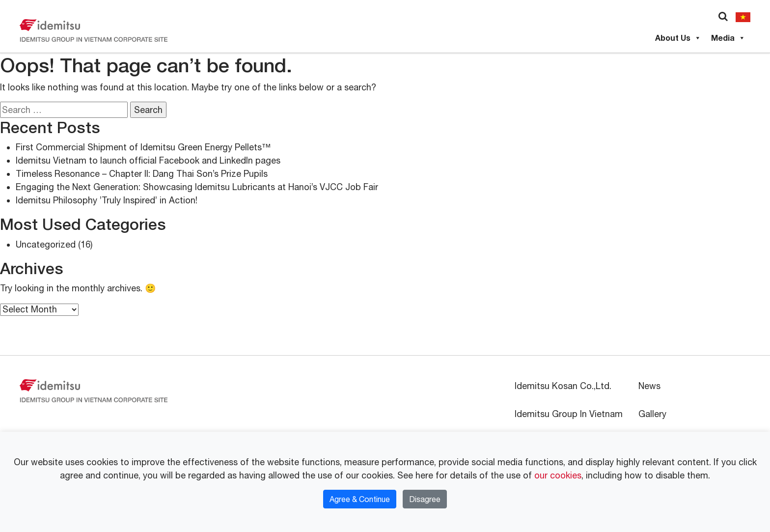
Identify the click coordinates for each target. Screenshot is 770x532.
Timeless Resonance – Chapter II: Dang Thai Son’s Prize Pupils (142, 174)
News (649, 386)
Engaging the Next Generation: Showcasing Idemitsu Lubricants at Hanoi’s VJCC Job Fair (197, 187)
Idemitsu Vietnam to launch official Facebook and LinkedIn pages (148, 160)
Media (728, 38)
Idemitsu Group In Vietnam (569, 414)
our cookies (558, 475)
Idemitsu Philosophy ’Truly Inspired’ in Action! (107, 200)
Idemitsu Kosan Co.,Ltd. (563, 386)
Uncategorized (46, 244)
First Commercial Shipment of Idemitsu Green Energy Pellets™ (143, 147)
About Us (678, 38)
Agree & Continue (360, 499)
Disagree (425, 499)
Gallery (652, 414)
